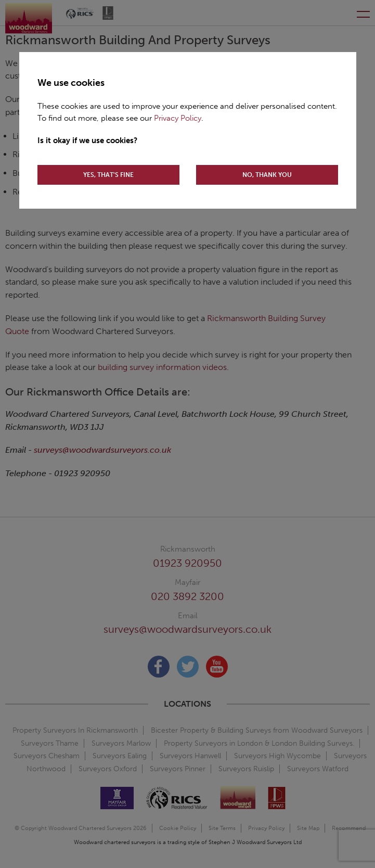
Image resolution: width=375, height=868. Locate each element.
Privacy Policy (178, 118)
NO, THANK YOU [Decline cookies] (267, 175)
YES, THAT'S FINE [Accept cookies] (108, 175)
